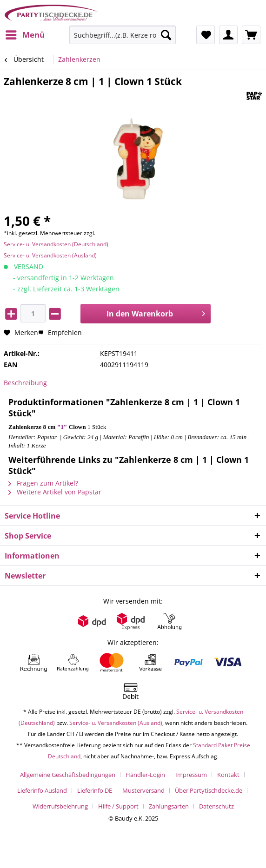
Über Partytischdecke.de (209, 790)
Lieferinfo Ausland (42, 790)
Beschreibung (25, 383)
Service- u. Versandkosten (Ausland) (50, 255)
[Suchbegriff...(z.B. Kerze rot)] (123, 35)
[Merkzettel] (206, 35)
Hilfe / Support (118, 806)
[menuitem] (25, 35)
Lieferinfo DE (95, 790)
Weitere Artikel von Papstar (55, 492)
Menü (25, 34)
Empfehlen (60, 332)
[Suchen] (166, 35)
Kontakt (228, 775)
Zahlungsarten (169, 806)
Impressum (191, 775)
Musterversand (143, 790)
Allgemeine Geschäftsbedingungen (68, 775)
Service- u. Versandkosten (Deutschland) (56, 244)
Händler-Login (145, 775)
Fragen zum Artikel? (43, 483)
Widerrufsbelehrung (60, 806)
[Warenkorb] (251, 35)
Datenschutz (216, 806)
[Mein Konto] (228, 35)
